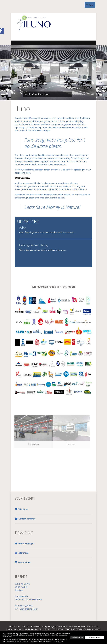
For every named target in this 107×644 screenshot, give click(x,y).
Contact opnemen (25, 519)
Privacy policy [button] (58, 641)
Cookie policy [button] (48, 641)
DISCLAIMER (95, 629)
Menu (90, 5)
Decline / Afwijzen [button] (77, 638)
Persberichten (23, 562)
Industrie (32, 444)
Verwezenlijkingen (25, 544)
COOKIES (57, 629)
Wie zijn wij (22, 509)
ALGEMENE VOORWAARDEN (75, 629)
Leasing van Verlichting (33, 245)
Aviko (22, 228)
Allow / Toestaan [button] (95, 638)
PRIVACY (48, 629)
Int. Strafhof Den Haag (35, 94)
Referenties (22, 553)
